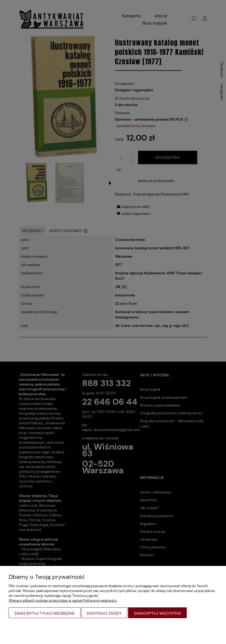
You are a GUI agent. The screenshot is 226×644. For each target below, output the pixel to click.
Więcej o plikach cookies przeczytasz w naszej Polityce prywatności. (63, 601)
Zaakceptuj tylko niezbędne (45, 613)
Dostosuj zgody (104, 613)
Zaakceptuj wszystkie (157, 613)
